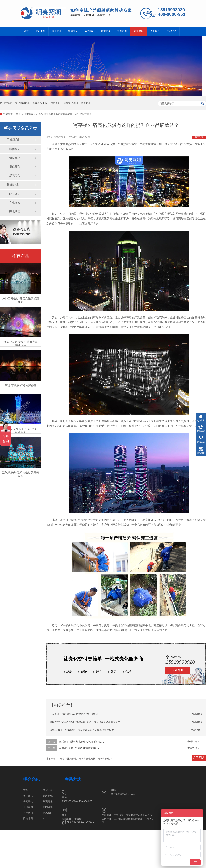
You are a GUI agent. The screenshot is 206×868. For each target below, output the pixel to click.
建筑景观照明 (71, 103)
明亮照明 (67, 819)
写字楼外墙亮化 (68, 759)
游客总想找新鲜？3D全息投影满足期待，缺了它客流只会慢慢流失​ (85, 722)
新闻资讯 (30, 114)
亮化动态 (15, 212)
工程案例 (122, 31)
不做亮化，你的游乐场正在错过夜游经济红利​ (74, 714)
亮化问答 (15, 203)
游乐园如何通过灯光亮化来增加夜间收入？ (82, 742)
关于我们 (155, 31)
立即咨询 (178, 670)
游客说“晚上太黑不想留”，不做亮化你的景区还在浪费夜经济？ (83, 730)
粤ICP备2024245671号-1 (78, 823)
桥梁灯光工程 (40, 103)
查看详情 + (193, 742)
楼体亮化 (57, 31)
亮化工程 (40, 31)
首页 (26, 31)
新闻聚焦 (139, 31)
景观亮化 (106, 31)
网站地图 (28, 818)
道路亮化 (73, 31)
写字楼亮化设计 (87, 759)
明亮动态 (15, 194)
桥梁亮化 (89, 31)
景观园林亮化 (22, 103)
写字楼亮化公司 (106, 759)
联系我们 (171, 31)
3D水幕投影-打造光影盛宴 (21, 386)
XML (45, 818)
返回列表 (199, 137)
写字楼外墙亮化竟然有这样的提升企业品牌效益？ (65, 114)
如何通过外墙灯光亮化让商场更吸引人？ (81, 748)
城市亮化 (55, 103)
